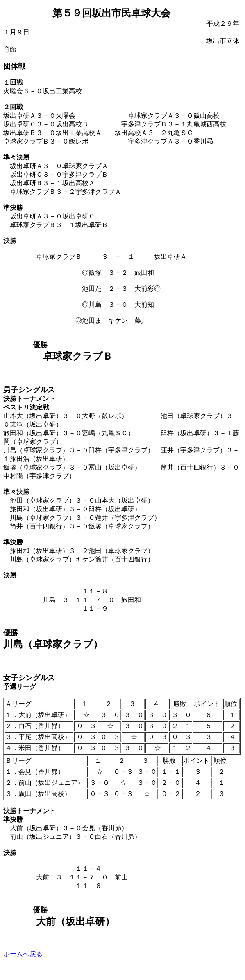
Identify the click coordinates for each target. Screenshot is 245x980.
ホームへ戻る (23, 954)
